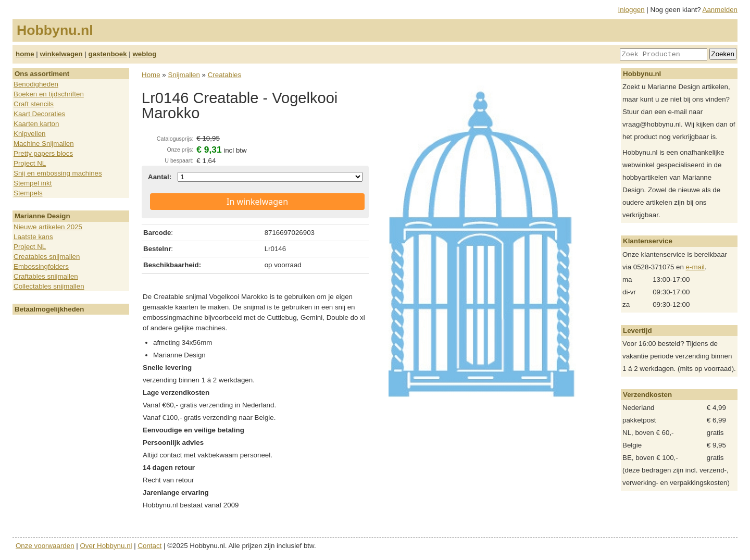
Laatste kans (33, 237)
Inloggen (632, 10)
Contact (149, 546)
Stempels (28, 193)
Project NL (30, 163)
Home (151, 75)
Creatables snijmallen (47, 257)
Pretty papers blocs (43, 153)
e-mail (695, 267)
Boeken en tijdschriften (49, 94)
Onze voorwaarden (45, 546)
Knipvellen (30, 134)
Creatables (224, 75)
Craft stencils (34, 104)
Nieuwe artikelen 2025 (48, 227)
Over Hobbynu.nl (106, 546)
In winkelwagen (257, 202)
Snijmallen (184, 75)
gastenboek (108, 54)
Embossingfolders (41, 266)
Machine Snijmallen (44, 144)
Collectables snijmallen (49, 286)
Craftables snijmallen (46, 276)
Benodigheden (36, 84)
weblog (144, 54)
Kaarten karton (36, 124)
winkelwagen (61, 54)
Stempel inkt (33, 183)
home (25, 54)
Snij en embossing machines (58, 173)
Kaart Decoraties (39, 114)
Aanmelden (720, 10)
